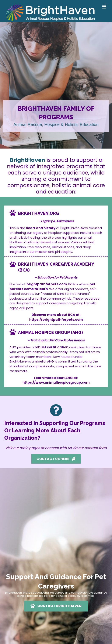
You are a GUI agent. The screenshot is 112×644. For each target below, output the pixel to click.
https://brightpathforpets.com (56, 320)
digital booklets (76, 289)
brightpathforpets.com (47, 284)
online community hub (54, 298)
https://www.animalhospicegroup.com (56, 382)
